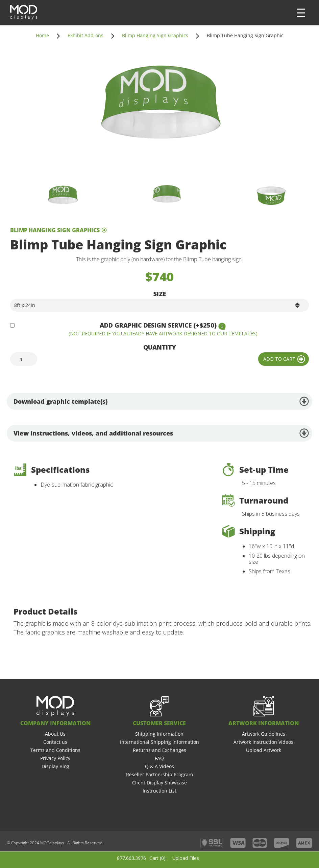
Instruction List (159, 791)
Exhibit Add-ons (85, 35)
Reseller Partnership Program (159, 774)
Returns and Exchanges (159, 750)
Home (42, 35)
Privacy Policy (55, 758)
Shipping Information (159, 734)
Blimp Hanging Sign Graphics (155, 35)
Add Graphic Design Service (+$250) (158, 325)
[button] (301, 13)
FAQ (159, 758)
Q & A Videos (159, 766)
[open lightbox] (159, 111)
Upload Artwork (264, 750)
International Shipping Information (159, 742)
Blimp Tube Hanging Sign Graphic (245, 35)
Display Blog (55, 766)
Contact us (55, 742)
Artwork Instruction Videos (263, 742)
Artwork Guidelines (264, 734)
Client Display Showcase (159, 783)
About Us (55, 734)
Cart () (157, 858)
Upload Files (186, 858)
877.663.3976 (131, 858)
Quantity (160, 347)
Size (160, 294)
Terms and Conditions (55, 750)
